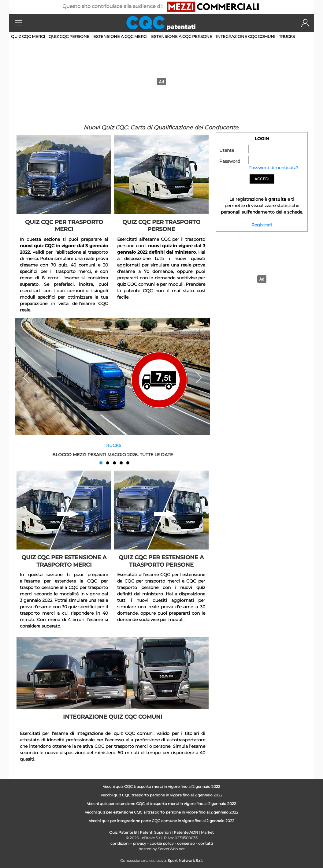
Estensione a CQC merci (120, 36)
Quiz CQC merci (28, 36)
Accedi (262, 179)
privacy (139, 843)
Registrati (262, 225)
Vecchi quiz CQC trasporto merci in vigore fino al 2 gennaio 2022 (161, 786)
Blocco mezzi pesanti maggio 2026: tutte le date (113, 454)
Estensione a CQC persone (182, 36)
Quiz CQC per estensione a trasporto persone (161, 561)
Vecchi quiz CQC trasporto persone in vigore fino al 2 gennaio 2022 (161, 795)
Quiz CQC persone (69, 36)
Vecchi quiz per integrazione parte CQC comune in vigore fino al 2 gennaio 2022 (161, 821)
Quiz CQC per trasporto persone (161, 226)
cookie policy (162, 843)
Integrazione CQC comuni (246, 36)
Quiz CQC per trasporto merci (64, 226)
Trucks (287, 36)
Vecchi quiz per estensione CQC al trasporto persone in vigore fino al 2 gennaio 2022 (161, 812)
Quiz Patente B (123, 832)
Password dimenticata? (273, 168)
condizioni (120, 843)
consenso (186, 843)
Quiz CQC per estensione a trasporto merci (64, 561)
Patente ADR (186, 832)
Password (230, 161)
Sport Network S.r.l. (185, 861)
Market (207, 832)
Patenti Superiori (155, 832)
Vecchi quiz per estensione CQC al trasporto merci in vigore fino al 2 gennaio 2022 (161, 804)
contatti (206, 843)
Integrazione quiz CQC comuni (113, 717)
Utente (227, 150)
